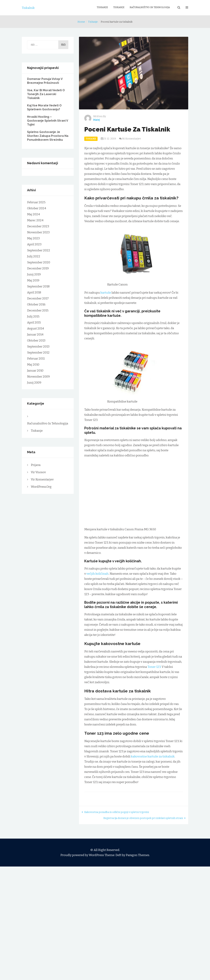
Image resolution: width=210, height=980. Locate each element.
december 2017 (38, 298)
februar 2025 (36, 202)
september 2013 (38, 347)
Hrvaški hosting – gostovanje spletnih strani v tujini (48, 121)
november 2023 (38, 232)
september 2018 (38, 286)
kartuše (106, 293)
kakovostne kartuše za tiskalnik (153, 756)
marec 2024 (35, 220)
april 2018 (34, 292)
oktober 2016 (36, 304)
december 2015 (38, 310)
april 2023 (34, 244)
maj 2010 (33, 365)
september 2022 (39, 250)
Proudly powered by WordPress (82, 855)
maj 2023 (33, 238)
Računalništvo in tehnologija (150, 7)
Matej (96, 120)
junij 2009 (34, 383)
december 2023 (38, 226)
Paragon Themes (137, 855)
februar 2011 (36, 359)
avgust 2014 (36, 329)
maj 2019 (33, 280)
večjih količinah (97, 574)
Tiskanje (102, 7)
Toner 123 (154, 667)
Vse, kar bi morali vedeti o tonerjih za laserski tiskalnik (46, 94)
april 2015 (34, 323)
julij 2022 (34, 256)
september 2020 (39, 262)
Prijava (36, 465)
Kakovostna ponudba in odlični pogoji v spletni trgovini (117, 812)
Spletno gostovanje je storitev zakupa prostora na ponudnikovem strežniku (48, 136)
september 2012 (38, 353)
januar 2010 (35, 371)
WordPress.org (41, 487)
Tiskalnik (28, 8)
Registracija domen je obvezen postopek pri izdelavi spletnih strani (143, 818)
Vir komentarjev (42, 479)
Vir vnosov (38, 472)
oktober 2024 (37, 208)
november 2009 (38, 377)
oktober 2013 (36, 341)
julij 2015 (33, 317)
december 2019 (38, 268)
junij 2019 (34, 274)
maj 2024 (33, 214)
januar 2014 (35, 335)
